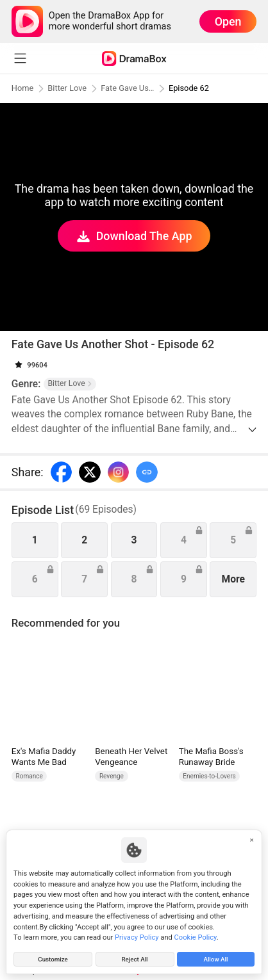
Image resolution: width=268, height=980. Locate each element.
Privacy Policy (137, 936)
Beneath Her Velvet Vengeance (131, 757)
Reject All (134, 958)
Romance (29, 776)
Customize (53, 958)
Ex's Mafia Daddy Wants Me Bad (44, 757)
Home (23, 88)
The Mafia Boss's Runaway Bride (211, 757)
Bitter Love (69, 88)
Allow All (216, 958)
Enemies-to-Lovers (209, 776)
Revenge (112, 776)
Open (228, 21)
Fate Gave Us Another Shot (131, 88)
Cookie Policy (196, 936)
